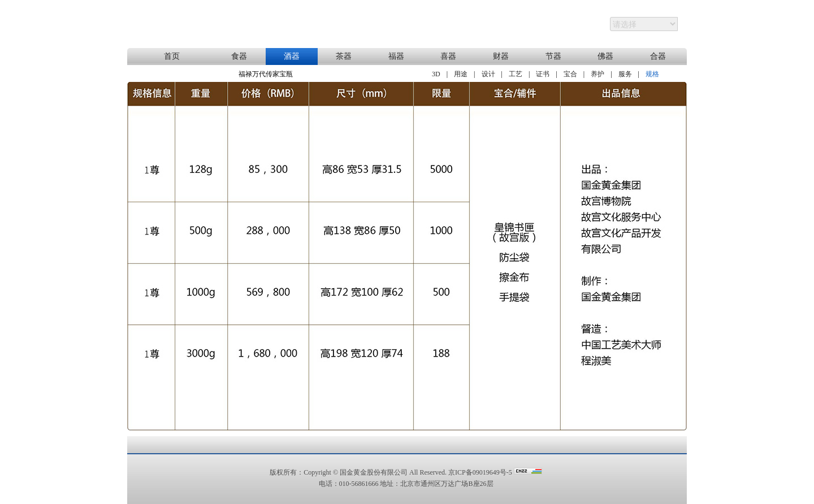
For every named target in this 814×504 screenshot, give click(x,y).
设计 (488, 74)
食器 (239, 56)
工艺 (516, 74)
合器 (658, 56)
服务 (625, 74)
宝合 (570, 74)
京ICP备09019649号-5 (480, 472)
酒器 (292, 56)
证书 (543, 74)
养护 (597, 74)
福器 (396, 56)
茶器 (344, 56)
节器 (553, 56)
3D (436, 74)
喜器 (448, 56)
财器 (501, 56)
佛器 (605, 56)
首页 (172, 56)
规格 (652, 74)
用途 (461, 74)
